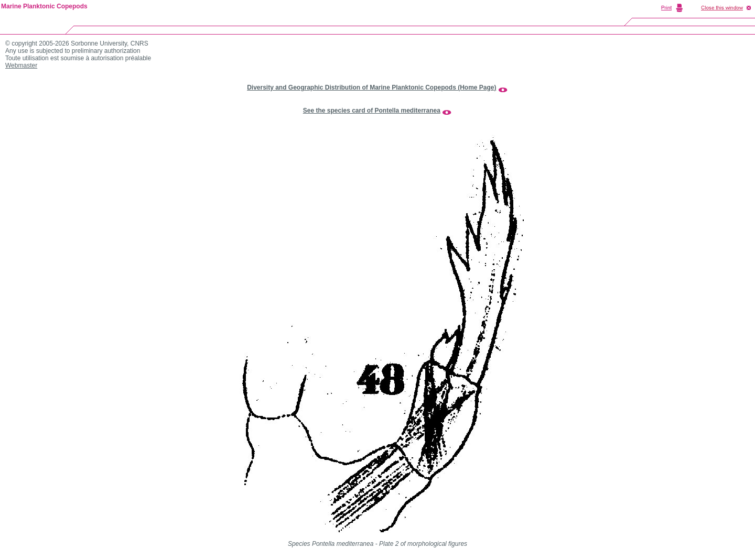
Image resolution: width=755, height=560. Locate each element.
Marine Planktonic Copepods (44, 6)
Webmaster (21, 65)
